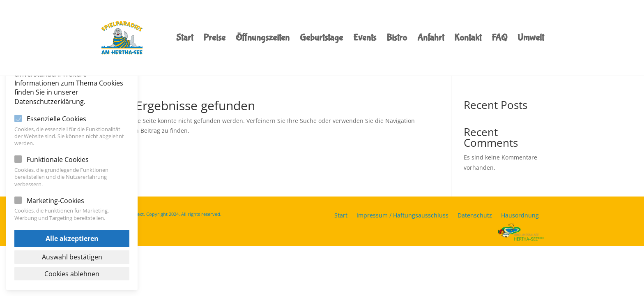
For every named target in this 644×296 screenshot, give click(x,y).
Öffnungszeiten (263, 39)
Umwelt (531, 39)
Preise (214, 39)
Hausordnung (520, 216)
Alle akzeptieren (72, 238)
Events (365, 39)
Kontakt (468, 39)
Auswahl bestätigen (72, 257)
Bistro (397, 39)
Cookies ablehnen (72, 274)
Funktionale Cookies (58, 160)
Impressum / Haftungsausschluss (402, 216)
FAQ (499, 39)
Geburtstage (321, 39)
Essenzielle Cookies (56, 119)
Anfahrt (431, 39)
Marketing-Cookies (55, 201)
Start (185, 39)
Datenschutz (475, 216)
